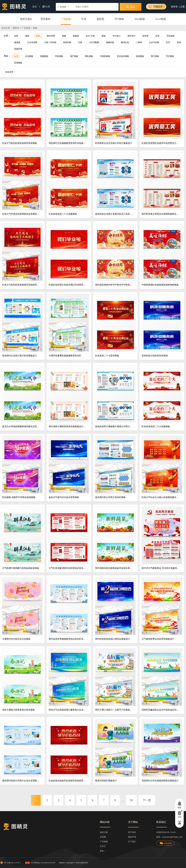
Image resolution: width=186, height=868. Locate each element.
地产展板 (74, 56)
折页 (157, 36)
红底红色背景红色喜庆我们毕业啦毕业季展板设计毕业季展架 (68, 285)
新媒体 (76, 36)
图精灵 (16, 28)
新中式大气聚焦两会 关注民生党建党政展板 (161, 568)
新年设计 (132, 36)
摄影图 (100, 19)
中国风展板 (105, 56)
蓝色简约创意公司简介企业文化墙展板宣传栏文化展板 (21, 781)
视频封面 (110, 42)
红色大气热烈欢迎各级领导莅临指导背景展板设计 (21, 285)
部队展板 (89, 56)
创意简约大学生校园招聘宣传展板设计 (160, 781)
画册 (64, 36)
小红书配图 (94, 42)
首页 (36, 7)
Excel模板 (161, 19)
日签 (80, 42)
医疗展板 (155, 56)
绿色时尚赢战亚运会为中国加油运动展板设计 (161, 710)
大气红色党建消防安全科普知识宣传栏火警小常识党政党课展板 (68, 568)
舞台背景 (51, 36)
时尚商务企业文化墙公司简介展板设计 (114, 143)
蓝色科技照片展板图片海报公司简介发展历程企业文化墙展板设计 (114, 426)
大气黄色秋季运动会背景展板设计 (158, 639)
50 (131, 800)
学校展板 (59, 56)
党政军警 (18, 49)
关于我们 (132, 842)
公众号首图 (32, 42)
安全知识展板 (123, 56)
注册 (182, 7)
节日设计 (117, 36)
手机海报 (170, 36)
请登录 (174, 7)
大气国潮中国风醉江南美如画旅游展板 (21, 568)
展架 (104, 36)
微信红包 (125, 42)
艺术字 (103, 846)
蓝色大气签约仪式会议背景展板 (64, 497)
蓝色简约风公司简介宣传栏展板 (110, 497)
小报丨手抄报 (50, 42)
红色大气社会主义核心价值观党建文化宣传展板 (161, 497)
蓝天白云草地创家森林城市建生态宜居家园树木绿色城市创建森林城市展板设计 (21, 426)
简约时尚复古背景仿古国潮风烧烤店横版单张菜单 (161, 214)
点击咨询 (165, 843)
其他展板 (18, 63)
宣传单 (145, 36)
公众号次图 (154, 42)
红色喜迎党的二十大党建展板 (63, 214)
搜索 (131, 7)
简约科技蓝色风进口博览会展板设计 (113, 639)
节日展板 (170, 56)
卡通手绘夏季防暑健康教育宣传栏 (65, 356)
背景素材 (45, 19)
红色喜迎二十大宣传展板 (107, 356)
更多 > (103, 851)
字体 (84, 19)
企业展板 (29, 56)
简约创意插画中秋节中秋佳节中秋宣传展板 (114, 285)
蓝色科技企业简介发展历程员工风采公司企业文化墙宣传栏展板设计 (114, 214)
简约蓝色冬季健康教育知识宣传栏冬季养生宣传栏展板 (68, 639)
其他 (179, 42)
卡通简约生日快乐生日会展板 (16, 639)
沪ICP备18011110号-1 (10, 862)
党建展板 (44, 56)
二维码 (139, 42)
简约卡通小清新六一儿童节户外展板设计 (114, 710)
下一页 (147, 800)
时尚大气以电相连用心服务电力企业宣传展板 (68, 710)
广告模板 (66, 19)
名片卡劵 (90, 36)
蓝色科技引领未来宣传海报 (155, 356)
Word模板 (140, 19)
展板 (38, 36)
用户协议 (132, 832)
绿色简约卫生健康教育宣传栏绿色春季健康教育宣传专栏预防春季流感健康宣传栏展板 (68, 143)
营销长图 (67, 42)
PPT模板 (119, 19)
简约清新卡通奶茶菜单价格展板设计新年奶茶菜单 (68, 426)
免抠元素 (25, 19)
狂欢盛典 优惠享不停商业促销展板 (19, 497)
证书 (168, 42)
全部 (16, 36)
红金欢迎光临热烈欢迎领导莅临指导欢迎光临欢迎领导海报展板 (68, 781)
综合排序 (10, 72)
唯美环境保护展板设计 (106, 781)
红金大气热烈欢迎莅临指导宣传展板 (20, 143)
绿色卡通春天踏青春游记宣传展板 (18, 710)
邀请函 (17, 42)
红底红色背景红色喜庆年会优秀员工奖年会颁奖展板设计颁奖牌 (161, 143)
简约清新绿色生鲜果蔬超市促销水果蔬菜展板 (114, 568)
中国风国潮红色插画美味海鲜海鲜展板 (160, 285)
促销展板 (140, 56)
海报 (27, 36)
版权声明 (132, 837)
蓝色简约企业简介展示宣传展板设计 (20, 356)
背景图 (103, 837)
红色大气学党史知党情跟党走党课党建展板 (21, 214)
